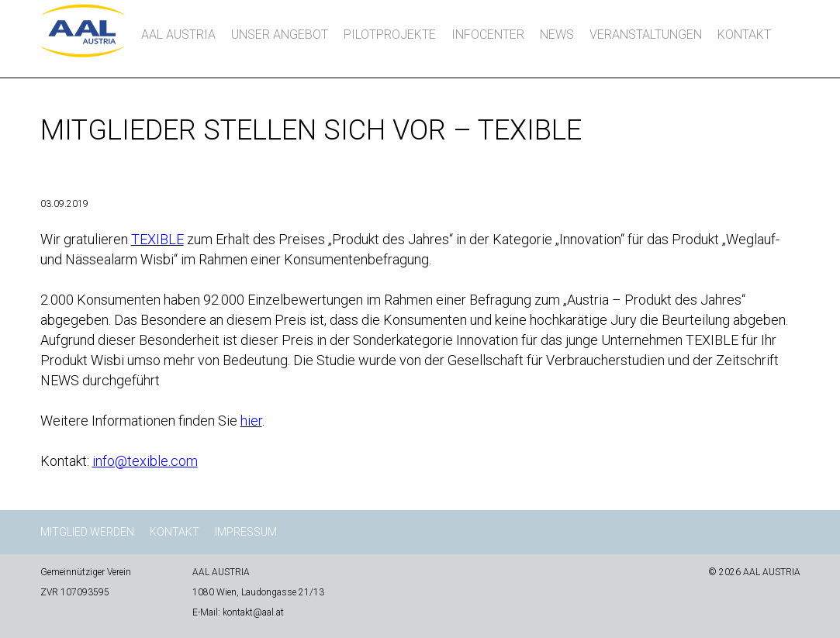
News (557, 34)
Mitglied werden (87, 532)
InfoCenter (488, 34)
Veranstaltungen (646, 34)
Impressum (246, 532)
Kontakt (744, 34)
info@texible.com (145, 461)
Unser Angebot (280, 34)
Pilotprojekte (390, 34)
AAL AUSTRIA (178, 34)
